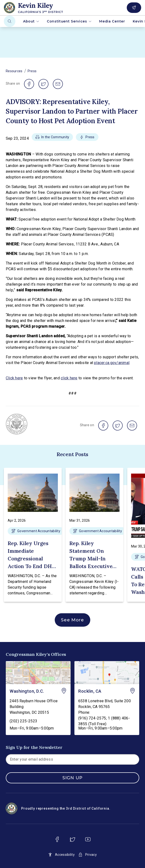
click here (69, 378)
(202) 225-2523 (24, 721)
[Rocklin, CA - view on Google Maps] (107, 673)
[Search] (10, 21)
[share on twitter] (43, 84)
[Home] (42, 8)
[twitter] (72, 839)
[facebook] (57, 839)
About (31, 21)
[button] (52, 138)
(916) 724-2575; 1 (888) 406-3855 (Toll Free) (104, 721)
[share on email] (58, 84)
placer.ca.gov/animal (112, 363)
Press (32, 71)
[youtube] (88, 839)
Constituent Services (69, 21)
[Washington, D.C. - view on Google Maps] (38, 673)
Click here (14, 378)
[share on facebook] (29, 84)
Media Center (112, 21)
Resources (14, 71)
